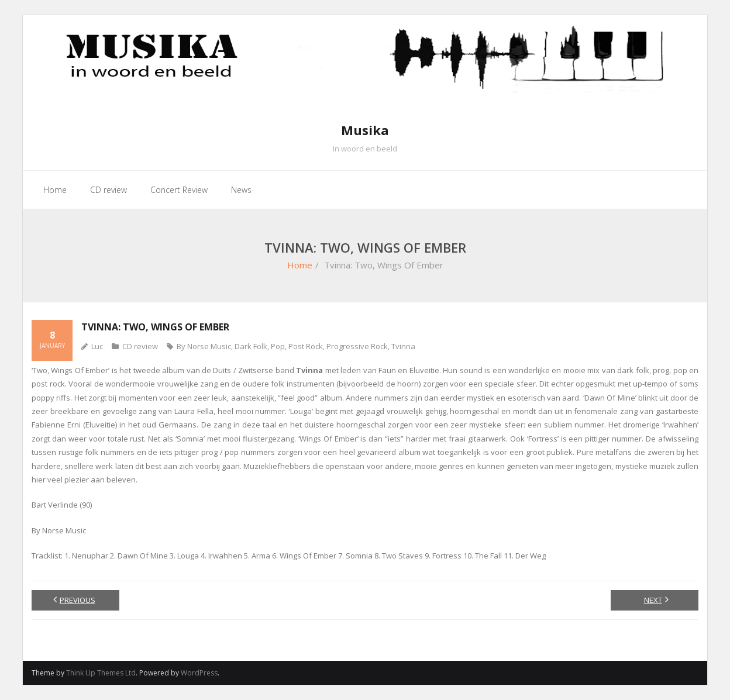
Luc (97, 346)
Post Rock (306, 346)
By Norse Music (204, 346)
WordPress (199, 673)
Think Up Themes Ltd (101, 673)
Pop (278, 346)
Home (300, 265)
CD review (140, 346)
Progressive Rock (357, 346)
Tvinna (403, 346)
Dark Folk (251, 346)
